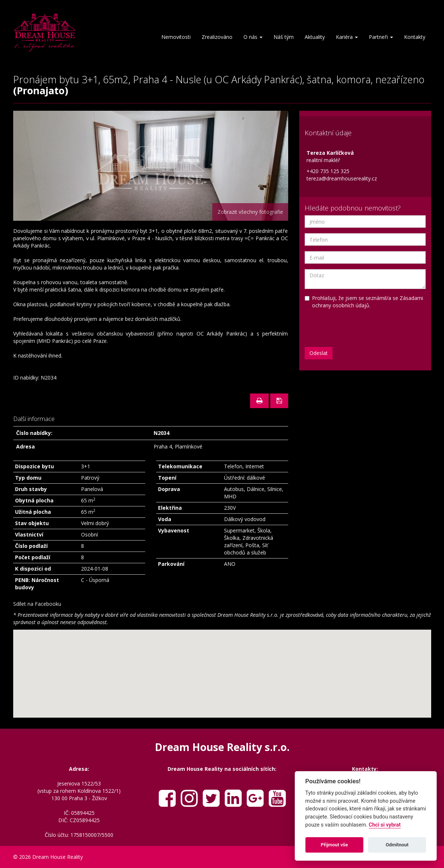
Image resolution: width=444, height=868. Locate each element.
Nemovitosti (176, 37)
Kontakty (415, 37)
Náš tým (284, 37)
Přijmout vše (334, 845)
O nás (253, 37)
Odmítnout (397, 845)
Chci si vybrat (385, 825)
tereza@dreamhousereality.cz (342, 178)
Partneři (381, 37)
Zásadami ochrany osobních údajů (368, 302)
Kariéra (347, 37)
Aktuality (315, 37)
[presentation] (360, 327)
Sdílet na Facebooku (37, 604)
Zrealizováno (217, 37)
